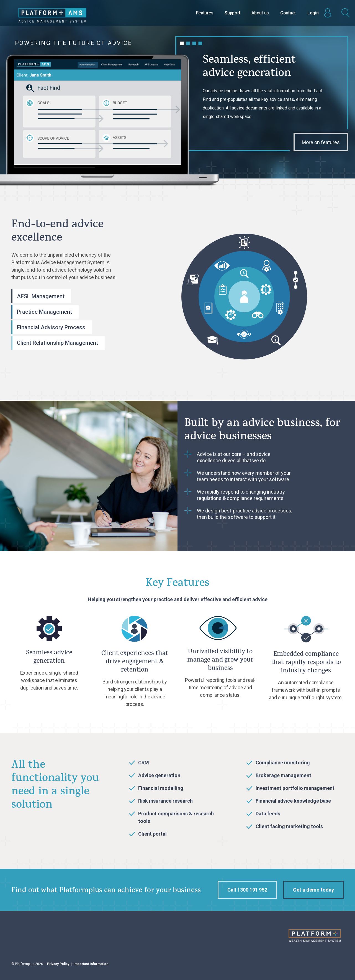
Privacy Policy (58, 964)
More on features (321, 142)
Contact (288, 13)
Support (232, 13)
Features (205, 13)
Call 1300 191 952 (247, 890)
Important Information (91, 964)
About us (260, 13)
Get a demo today (313, 890)
